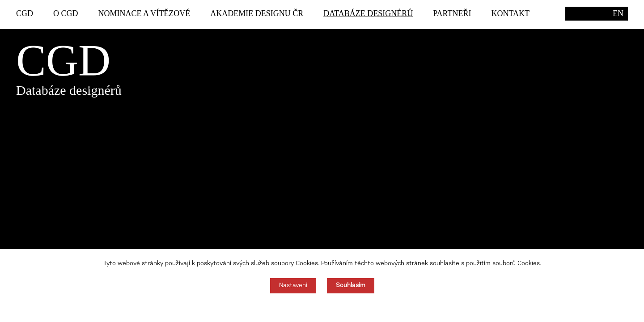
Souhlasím (351, 286)
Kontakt (511, 13)
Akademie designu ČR (257, 13)
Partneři (452, 13)
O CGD (66, 13)
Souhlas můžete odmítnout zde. (322, 308)
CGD (25, 13)
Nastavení (293, 286)
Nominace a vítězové (144, 13)
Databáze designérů (368, 13)
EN (618, 13)
